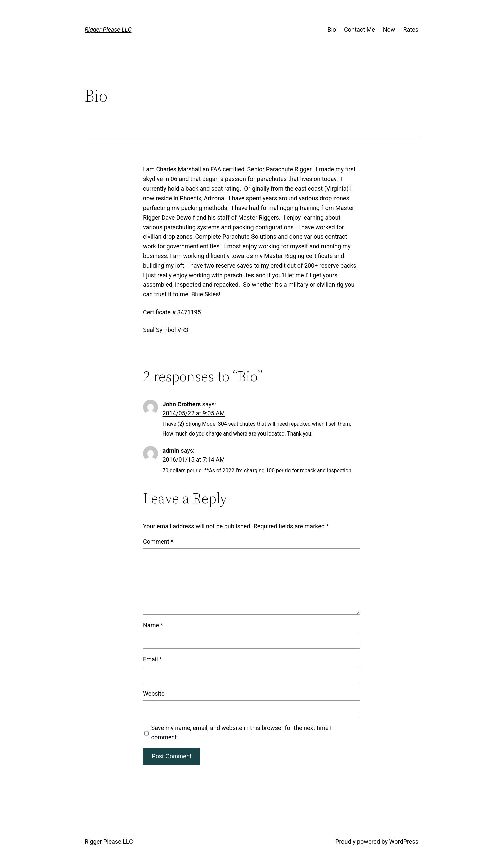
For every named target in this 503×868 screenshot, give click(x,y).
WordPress (404, 841)
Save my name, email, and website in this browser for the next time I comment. (241, 733)
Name (153, 625)
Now (389, 30)
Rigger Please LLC (108, 30)
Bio (332, 30)
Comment (158, 542)
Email (152, 659)
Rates (411, 30)
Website (154, 693)
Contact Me (360, 30)
